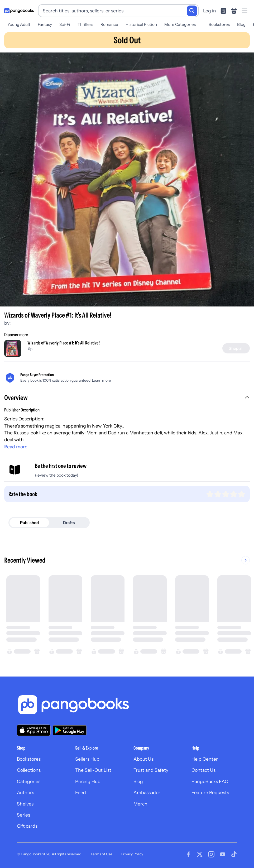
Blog (241, 24)
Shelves (25, 804)
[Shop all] (236, 348)
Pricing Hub (88, 781)
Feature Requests (210, 792)
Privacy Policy (132, 854)
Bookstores (219, 24)
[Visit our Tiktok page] (234, 854)
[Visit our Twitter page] (200, 854)
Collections (29, 770)
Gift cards (27, 826)
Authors (25, 792)
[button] (127, 398)
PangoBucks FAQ (210, 781)
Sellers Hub (87, 759)
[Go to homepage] (19, 11)
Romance (109, 24)
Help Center (205, 759)
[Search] (192, 11)
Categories (29, 781)
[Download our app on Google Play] (70, 730)
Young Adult (19, 24)
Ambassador (147, 792)
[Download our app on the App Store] (34, 730)
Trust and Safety (151, 770)
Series (23, 815)
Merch (140, 804)
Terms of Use (101, 854)
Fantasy (45, 24)
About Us (143, 759)
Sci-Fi (65, 24)
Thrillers (85, 24)
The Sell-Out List (93, 770)
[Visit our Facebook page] (188, 854)
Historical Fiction (141, 24)
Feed (81, 792)
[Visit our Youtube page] (223, 854)
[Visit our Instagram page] (211, 854)
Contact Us (203, 770)
